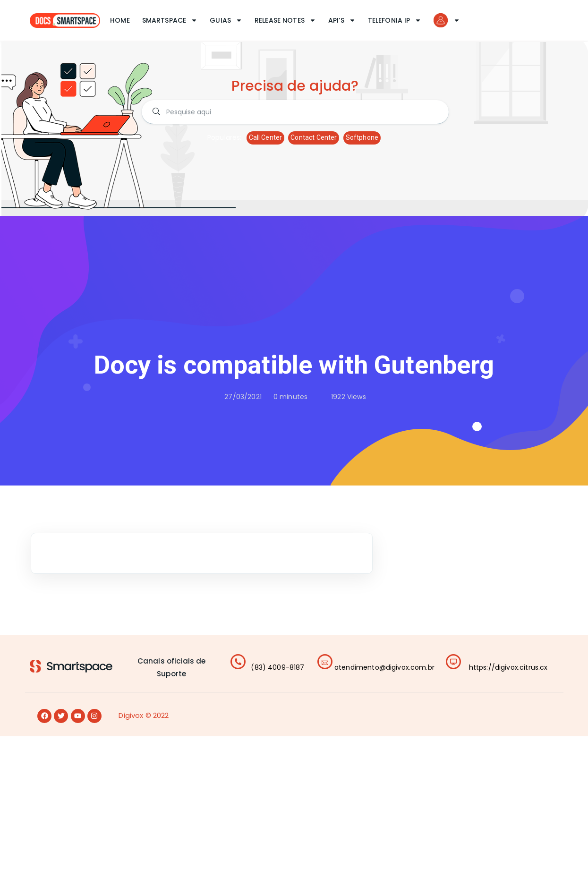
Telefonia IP (395, 20)
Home (120, 20)
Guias (226, 20)
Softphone (362, 137)
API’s (342, 20)
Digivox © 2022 (144, 715)
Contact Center (314, 137)
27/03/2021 (243, 397)
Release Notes (285, 20)
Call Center (266, 137)
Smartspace (170, 20)
